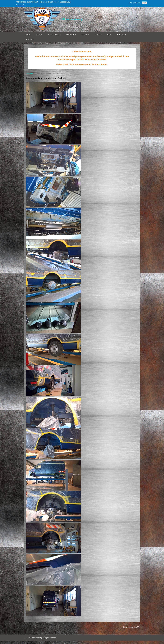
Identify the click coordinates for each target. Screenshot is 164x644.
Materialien (71, 34)
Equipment (85, 34)
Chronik (98, 34)
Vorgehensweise (55, 34)
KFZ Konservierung (72, 19)
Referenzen (121, 34)
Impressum (128, 627)
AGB (137, 627)
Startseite (29, 73)
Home (28, 34)
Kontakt (39, 34)
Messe (109, 34)
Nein (144, 3)
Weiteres (30, 39)
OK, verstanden (135, 3)
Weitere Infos (21, 5)
